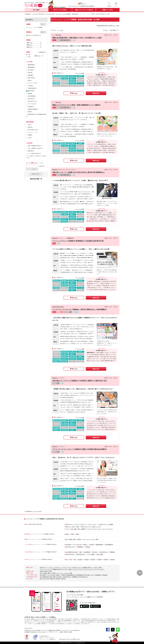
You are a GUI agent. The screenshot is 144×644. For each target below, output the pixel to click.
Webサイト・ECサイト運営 (72, 527)
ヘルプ (70, 6)
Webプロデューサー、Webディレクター (91, 527)
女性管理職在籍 (32, 96)
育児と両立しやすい (33, 101)
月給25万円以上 (103, 552)
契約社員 (30, 127)
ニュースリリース (66, 630)
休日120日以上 (31, 99)
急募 (81, 552)
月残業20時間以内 (32, 88)
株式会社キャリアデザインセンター (39, 632)
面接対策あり (31, 151)
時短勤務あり (31, 107)
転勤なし (30, 80)
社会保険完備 (87, 552)
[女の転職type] (27, 632)
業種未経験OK (31, 67)
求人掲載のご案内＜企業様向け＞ (87, 6)
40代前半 (106, 560)
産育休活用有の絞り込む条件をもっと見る (108, 26)
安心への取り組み (37, 630)
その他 (30, 138)
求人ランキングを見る (60, 10)
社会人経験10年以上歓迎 (71, 552)
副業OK (30, 112)
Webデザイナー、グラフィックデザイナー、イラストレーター (81, 524)
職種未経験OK (31, 65)
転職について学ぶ (108, 10)
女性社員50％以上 (81, 554)
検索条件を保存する (36, 174)
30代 (71, 560)
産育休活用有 (31, 91)
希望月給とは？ (43, 52)
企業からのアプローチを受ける (84, 10)
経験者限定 (31, 75)
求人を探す (36, 10)
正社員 (30, 125)
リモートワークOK (32, 83)
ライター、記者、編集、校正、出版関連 (75, 529)
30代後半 (99, 560)
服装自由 (30, 94)
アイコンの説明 (80, 73)
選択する (43, 24)
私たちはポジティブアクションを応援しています (70, 639)
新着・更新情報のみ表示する (35, 146)
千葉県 (72, 534)
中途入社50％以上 (70, 554)
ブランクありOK (32, 104)
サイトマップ (76, 6)
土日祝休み (31, 86)
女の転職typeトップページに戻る (34, 511)
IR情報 (66, 632)
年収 (29, 57)
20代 (66, 560)
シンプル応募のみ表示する (34, 153)
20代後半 (87, 560)
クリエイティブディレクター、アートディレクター (100, 529)
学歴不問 (30, 73)
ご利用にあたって (28, 630)
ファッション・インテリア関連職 (48, 569)
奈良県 (77, 534)
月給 (29, 55)
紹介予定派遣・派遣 (33, 130)
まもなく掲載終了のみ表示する (35, 148)
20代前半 (80, 560)
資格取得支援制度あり (33, 109)
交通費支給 (112, 552)
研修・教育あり (32, 78)
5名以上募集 (100, 554)
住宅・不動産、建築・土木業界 (73, 539)
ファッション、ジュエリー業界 (91, 539)
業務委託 (30, 135)
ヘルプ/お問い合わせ (75, 630)
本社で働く (95, 552)
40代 (75, 560)
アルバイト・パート (33, 132)
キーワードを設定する (32, 169)
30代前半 (93, 560)
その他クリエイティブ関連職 (106, 524)
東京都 (67, 534)
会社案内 (61, 632)
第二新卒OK (31, 70)
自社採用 (70, 632)
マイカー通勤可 (91, 554)
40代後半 (112, 560)
